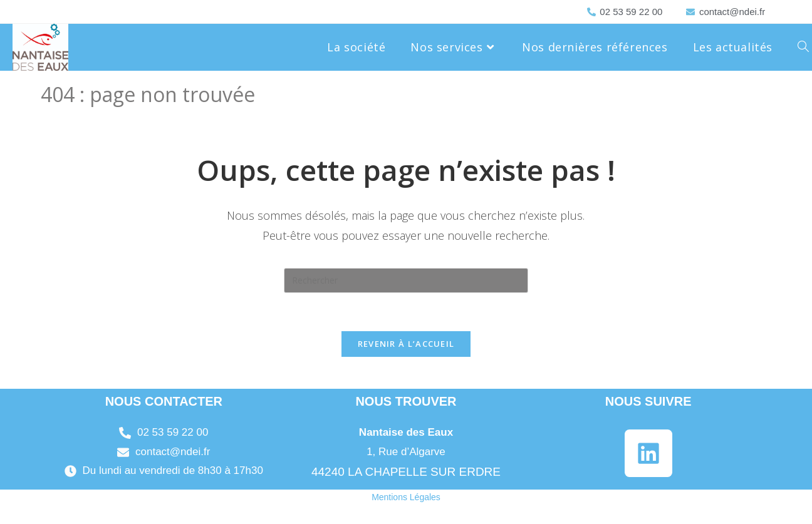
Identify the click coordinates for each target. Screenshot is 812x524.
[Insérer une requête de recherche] (406, 280)
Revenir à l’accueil (406, 344)
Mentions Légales (406, 497)
